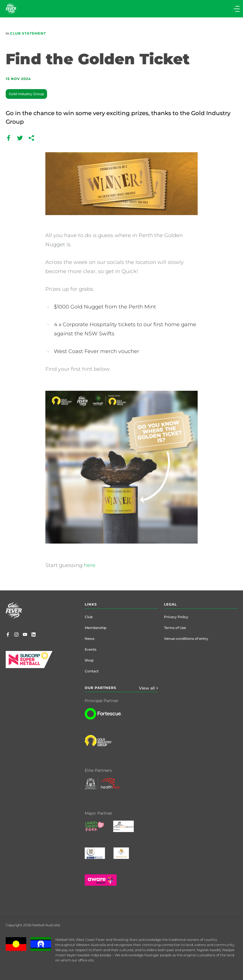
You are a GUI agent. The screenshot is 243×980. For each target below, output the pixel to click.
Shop (89, 660)
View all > (149, 688)
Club (89, 617)
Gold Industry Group (26, 94)
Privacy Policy (176, 617)
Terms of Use (175, 628)
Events (91, 649)
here (90, 565)
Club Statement (28, 33)
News (90, 639)
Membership (96, 628)
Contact (92, 671)
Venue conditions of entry (186, 639)
